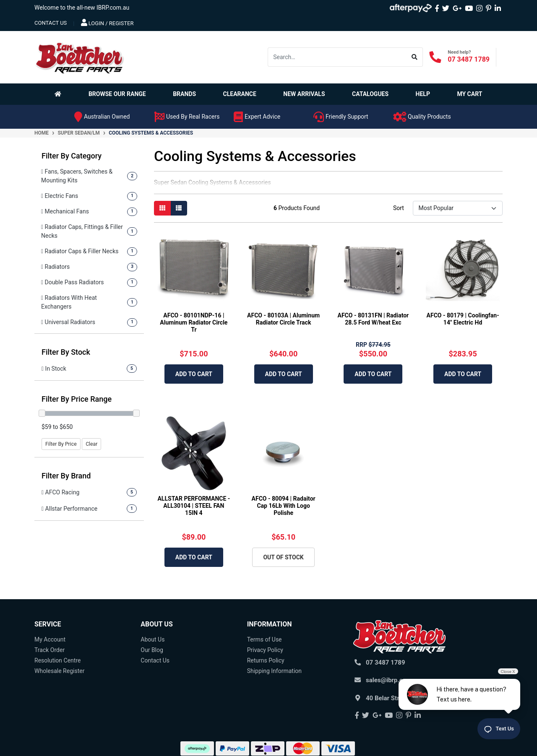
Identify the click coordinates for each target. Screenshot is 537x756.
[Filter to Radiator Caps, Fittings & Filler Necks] (89, 231)
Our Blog (152, 650)
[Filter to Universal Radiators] (89, 322)
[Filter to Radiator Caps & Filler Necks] (89, 251)
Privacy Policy (265, 650)
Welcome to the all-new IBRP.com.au (82, 8)
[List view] (179, 208)
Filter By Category (72, 156)
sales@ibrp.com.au (393, 680)
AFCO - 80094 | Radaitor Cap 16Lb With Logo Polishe (284, 506)
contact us (51, 23)
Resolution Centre (57, 660)
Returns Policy (266, 660)
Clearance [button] (240, 94)
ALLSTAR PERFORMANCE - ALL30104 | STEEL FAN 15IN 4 (194, 506)
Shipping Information (274, 671)
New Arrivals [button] (304, 94)
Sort (399, 208)
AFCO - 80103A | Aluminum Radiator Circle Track (283, 319)
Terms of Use (265, 639)
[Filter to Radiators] (89, 267)
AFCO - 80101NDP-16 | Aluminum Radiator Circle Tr (194, 322)
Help (423, 94)
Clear (91, 444)
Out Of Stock (283, 557)
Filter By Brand (66, 476)
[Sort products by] (457, 208)
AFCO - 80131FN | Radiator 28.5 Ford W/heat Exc (373, 319)
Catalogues (370, 94)
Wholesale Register (59, 671)
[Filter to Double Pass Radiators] (89, 282)
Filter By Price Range (77, 399)
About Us (152, 639)
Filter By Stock (66, 352)
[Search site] (415, 57)
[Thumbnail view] (162, 208)
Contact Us (155, 660)
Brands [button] (184, 94)
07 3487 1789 (469, 59)
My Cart (469, 94)
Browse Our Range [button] (117, 94)
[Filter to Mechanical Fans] (89, 212)
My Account (50, 639)
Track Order (50, 650)
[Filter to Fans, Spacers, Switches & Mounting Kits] (89, 176)
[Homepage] (60, 94)
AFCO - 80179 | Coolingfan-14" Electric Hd (463, 319)
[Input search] (337, 57)
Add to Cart (194, 374)
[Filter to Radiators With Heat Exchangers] (89, 302)
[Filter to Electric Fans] (89, 196)
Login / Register (107, 23)
